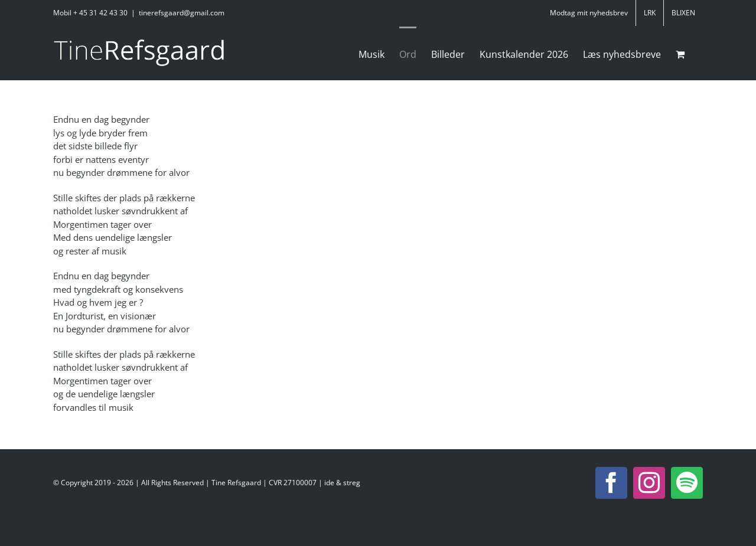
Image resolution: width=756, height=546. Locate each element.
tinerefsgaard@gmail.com (182, 13)
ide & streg (342, 483)
